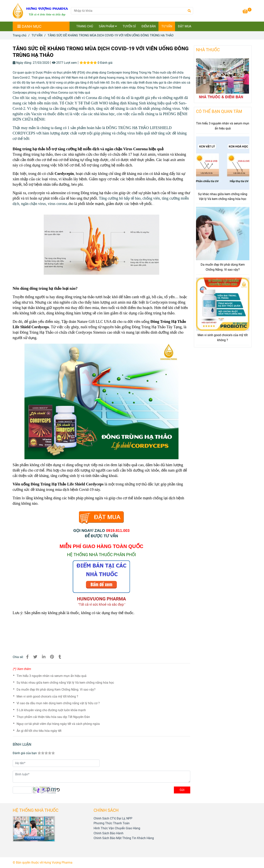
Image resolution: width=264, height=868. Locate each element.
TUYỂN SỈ (129, 26)
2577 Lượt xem (64, 63)
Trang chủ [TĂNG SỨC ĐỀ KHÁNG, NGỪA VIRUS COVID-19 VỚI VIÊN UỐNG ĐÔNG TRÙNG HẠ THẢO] (20, 35)
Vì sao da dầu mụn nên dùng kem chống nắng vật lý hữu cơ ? (58, 703)
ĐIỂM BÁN (149, 26)
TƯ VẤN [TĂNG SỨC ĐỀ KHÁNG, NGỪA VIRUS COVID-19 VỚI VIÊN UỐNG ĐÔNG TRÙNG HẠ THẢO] (37, 35)
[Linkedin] (44, 657)
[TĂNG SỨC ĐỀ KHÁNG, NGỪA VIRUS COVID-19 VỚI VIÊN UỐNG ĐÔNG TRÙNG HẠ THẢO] (247, 12)
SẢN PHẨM (108, 26)
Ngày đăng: (22, 63)
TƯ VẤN (167, 26)
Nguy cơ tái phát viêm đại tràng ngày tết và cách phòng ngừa (58, 724)
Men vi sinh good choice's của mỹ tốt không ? (47, 696)
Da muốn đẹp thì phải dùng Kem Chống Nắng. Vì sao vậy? (56, 690)
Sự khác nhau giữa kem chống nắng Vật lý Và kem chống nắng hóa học (65, 683)
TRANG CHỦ (85, 26)
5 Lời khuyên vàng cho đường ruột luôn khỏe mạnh (51, 710)
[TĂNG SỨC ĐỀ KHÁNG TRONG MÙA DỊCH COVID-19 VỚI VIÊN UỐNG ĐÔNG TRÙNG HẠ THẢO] (40, 11)
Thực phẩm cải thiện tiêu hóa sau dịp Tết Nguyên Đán (53, 717)
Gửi (182, 790)
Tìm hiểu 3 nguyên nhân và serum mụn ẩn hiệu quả (52, 676)
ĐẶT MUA (185, 26)
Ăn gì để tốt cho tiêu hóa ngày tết (39, 731)
